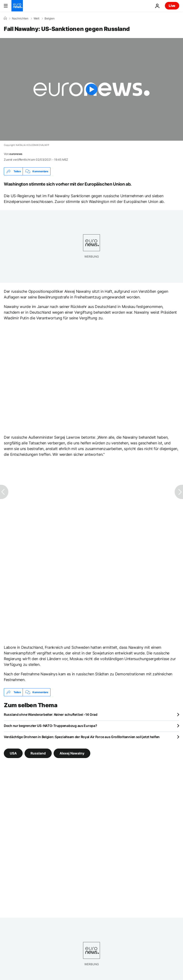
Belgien (50, 19)
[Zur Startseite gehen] (17, 6)
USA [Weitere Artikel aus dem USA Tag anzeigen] (13, 753)
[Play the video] (91, 89)
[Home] (5, 18)
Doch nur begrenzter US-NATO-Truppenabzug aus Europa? (50, 726)
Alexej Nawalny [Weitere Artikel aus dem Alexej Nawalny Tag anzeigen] (72, 753)
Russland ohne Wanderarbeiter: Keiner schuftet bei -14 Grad (51, 714)
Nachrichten (20, 19)
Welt (36, 19)
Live (172, 6)
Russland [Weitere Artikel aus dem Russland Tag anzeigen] (38, 753)
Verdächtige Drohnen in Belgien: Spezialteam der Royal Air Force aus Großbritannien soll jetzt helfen (82, 737)
